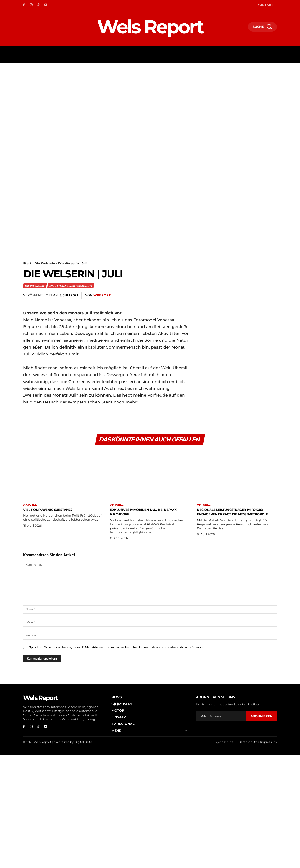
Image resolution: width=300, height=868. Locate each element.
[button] (242, 28)
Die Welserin (45, 263)
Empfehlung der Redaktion (71, 286)
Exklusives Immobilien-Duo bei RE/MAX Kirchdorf (145, 513)
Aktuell (30, 506)
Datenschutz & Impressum (258, 744)
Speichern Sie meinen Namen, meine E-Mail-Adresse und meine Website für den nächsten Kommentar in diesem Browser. (117, 649)
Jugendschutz (223, 744)
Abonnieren (261, 718)
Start (27, 263)
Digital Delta (83, 744)
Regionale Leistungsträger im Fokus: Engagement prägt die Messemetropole (232, 515)
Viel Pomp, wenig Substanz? (55, 511)
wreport (102, 295)
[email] (221, 718)
